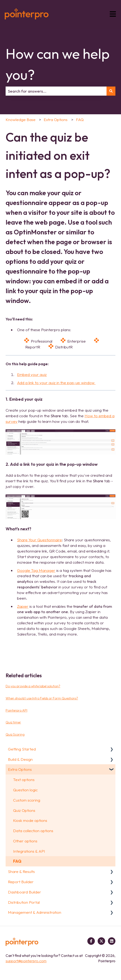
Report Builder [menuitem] (21, 882)
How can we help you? (58, 64)
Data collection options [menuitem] (33, 831)
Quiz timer (13, 722)
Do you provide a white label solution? (33, 686)
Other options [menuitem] (25, 841)
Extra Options (56, 120)
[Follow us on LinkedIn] (112, 941)
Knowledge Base (21, 120)
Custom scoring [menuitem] (27, 800)
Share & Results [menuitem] (21, 871)
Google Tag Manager (36, 570)
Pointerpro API (16, 710)
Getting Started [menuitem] (22, 749)
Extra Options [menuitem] (20, 769)
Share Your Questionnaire (39, 540)
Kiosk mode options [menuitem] (30, 820)
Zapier (23, 606)
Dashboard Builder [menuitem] (25, 892)
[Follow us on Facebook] (91, 941)
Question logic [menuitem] (25, 790)
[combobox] (56, 91)
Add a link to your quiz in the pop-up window (56, 383)
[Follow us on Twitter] (101, 941)
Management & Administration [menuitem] (35, 912)
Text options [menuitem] (24, 780)
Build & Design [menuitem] (20, 759)
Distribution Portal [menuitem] (24, 902)
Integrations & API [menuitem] (29, 851)
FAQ (80, 120)
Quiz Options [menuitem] (24, 810)
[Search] (111, 91)
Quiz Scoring (15, 734)
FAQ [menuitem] (17, 861)
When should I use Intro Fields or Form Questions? (42, 698)
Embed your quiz (32, 374)
